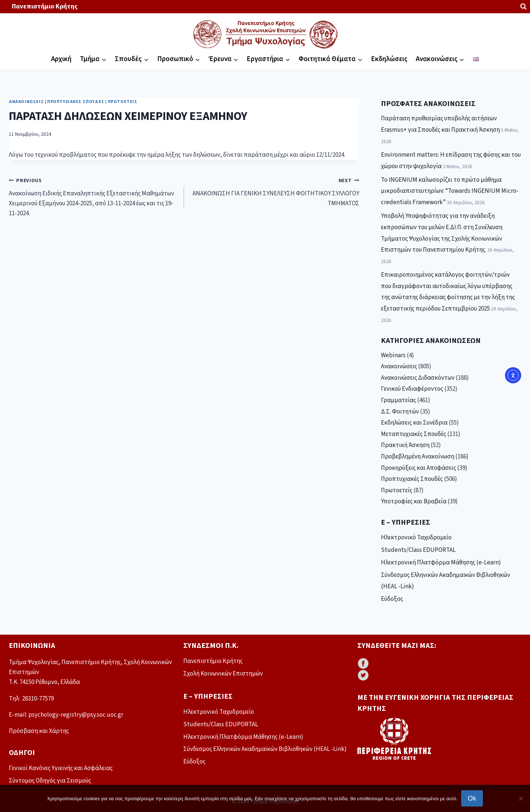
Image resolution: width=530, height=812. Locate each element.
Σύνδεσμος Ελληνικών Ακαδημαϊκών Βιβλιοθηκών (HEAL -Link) (446, 581)
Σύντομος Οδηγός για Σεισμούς (50, 781)
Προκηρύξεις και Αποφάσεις (418, 468)
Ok (472, 798)
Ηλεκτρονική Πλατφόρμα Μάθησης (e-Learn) (441, 563)
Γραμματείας (398, 400)
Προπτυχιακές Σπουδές (76, 102)
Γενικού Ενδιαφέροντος (412, 389)
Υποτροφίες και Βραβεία (414, 501)
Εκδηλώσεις (389, 59)
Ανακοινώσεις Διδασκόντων (418, 378)
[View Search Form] (523, 7)
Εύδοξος (392, 599)
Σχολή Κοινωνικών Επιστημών (223, 674)
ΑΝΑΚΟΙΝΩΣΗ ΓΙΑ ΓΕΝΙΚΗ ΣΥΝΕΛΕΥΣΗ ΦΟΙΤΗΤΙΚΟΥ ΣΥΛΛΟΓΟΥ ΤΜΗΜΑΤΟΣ (275, 192)
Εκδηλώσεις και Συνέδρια (414, 423)
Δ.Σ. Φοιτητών (400, 412)
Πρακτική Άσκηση (405, 445)
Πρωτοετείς (123, 102)
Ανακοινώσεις (26, 102)
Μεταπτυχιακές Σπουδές (414, 434)
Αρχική (61, 59)
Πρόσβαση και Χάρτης (39, 731)
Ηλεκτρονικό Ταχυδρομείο (416, 538)
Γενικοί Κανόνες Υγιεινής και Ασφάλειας (61, 768)
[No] (521, 798)
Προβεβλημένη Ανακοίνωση (418, 457)
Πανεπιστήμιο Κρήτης (45, 6)
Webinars (393, 355)
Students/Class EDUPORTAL (418, 550)
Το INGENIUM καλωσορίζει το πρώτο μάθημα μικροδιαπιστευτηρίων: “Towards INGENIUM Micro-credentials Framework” (450, 191)
